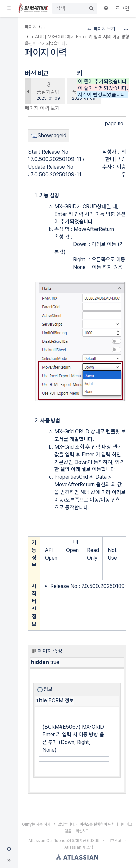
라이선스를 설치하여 (92, 824)
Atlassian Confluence (48, 841)
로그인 (122, 8)
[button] (9, 8)
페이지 (31, 27)
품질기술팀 (48, 92)
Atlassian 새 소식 (79, 847)
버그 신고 (114, 841)
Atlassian (77, 857)
